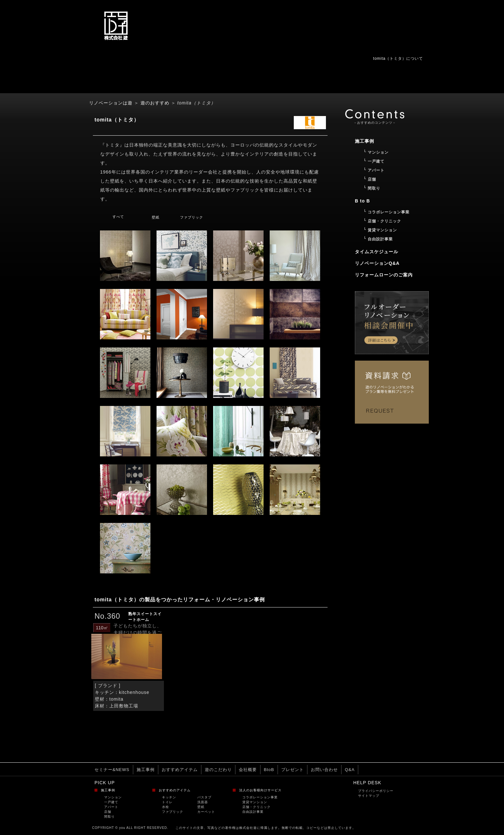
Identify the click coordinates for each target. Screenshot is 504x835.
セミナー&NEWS (112, 770)
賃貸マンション (255, 802)
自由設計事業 (253, 812)
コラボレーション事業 (260, 797)
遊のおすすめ (155, 103)
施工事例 (146, 770)
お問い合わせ (324, 770)
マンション (113, 797)
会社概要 (248, 770)
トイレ (167, 802)
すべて (118, 217)
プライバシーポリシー (376, 791)
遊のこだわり (218, 770)
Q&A (350, 770)
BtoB (269, 770)
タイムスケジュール (377, 252)
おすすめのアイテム (175, 790)
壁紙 (156, 217)
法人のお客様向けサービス (260, 790)
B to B (362, 201)
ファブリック (192, 217)
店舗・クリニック (256, 807)
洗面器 (203, 802)
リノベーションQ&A (377, 263)
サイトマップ (369, 796)
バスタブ (204, 797)
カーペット (206, 812)
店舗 (108, 812)
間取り (109, 817)
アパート (111, 807)
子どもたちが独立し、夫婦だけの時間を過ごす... (138, 633)
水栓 (166, 807)
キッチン (169, 797)
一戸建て (111, 802)
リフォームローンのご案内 (384, 275)
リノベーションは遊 (111, 103)
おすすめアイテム (180, 770)
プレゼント (292, 770)
